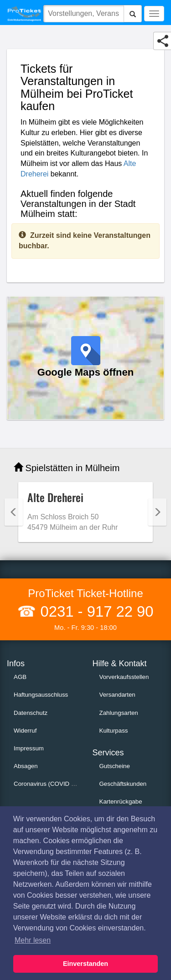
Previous (14, 512)
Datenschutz (31, 713)
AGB (20, 677)
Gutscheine (115, 766)
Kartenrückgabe (121, 802)
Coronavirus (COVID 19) (47, 784)
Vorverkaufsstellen (124, 677)
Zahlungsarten (119, 713)
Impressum (29, 748)
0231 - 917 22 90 (95, 611)
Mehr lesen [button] (33, 940)
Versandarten (117, 695)
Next (157, 512)
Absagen (26, 766)
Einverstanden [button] (85, 964)
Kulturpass (114, 731)
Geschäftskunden (123, 784)
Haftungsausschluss (41, 695)
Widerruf (25, 731)
